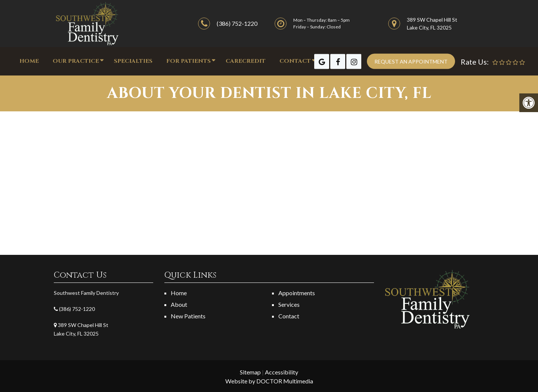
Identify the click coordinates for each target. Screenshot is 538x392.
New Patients (188, 316)
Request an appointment (411, 61)
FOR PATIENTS (188, 61)
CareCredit (246, 61)
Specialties (133, 61)
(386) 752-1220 (237, 23)
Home (29, 61)
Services (289, 304)
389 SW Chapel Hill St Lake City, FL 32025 (432, 24)
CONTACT (295, 61)
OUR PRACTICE (76, 61)
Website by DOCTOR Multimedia (269, 381)
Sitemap (250, 372)
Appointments (297, 293)
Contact (289, 316)
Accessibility (282, 372)
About (179, 304)
